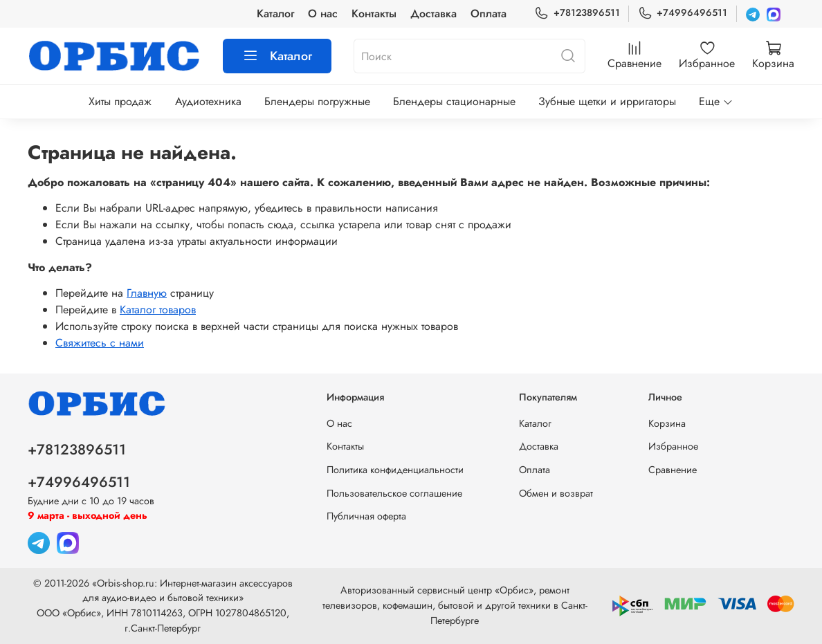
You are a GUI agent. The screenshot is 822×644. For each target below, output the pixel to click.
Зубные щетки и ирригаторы (607, 101)
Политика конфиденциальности (395, 470)
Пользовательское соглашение (394, 493)
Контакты (374, 13)
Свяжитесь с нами (100, 343)
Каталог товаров (158, 310)
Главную (147, 293)
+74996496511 (683, 13)
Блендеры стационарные (454, 101)
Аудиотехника (208, 101)
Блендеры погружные (317, 101)
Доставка (433, 13)
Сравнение (673, 470)
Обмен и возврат (556, 493)
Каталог (275, 13)
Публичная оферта (366, 516)
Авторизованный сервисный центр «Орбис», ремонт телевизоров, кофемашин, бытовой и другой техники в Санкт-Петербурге (455, 605)
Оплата (488, 13)
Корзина (667, 423)
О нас (323, 13)
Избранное (673, 446)
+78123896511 (577, 13)
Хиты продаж (120, 101)
